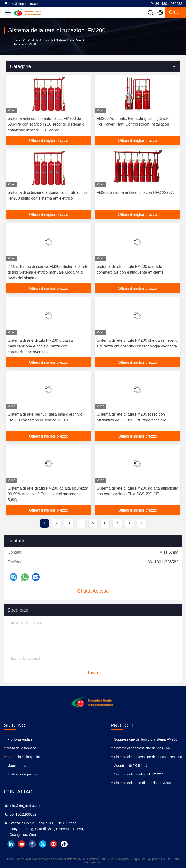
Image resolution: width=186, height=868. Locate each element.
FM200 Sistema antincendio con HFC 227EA (135, 192)
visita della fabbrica (22, 748)
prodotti (33, 40)
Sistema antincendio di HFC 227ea (140, 774)
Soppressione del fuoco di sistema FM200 (146, 739)
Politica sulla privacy (23, 774)
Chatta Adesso (93, 591)
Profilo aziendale (20, 739)
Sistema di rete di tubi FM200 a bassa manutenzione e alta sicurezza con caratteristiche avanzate (40, 346)
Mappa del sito (18, 766)
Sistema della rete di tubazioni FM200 (142, 783)
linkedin (11, 844)
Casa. (17, 40)
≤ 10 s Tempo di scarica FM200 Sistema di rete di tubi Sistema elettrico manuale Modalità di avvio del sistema (48, 272)
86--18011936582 (166, 3)
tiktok (64, 844)
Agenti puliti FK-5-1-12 (131, 766)
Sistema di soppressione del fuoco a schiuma (148, 757)
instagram (54, 844)
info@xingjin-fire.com (22, 3)
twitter (43, 844)
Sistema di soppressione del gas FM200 (144, 748)
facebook (32, 844)
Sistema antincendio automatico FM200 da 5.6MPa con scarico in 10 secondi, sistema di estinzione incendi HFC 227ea (46, 124)
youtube (22, 844)
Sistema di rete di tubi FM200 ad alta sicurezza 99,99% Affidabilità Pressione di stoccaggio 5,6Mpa (48, 494)
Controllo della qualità (24, 757)
